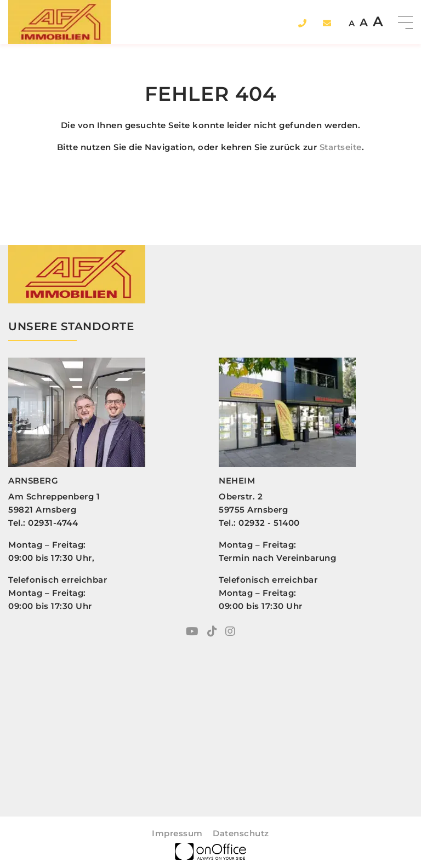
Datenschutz (241, 833)
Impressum (177, 833)
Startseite (341, 147)
